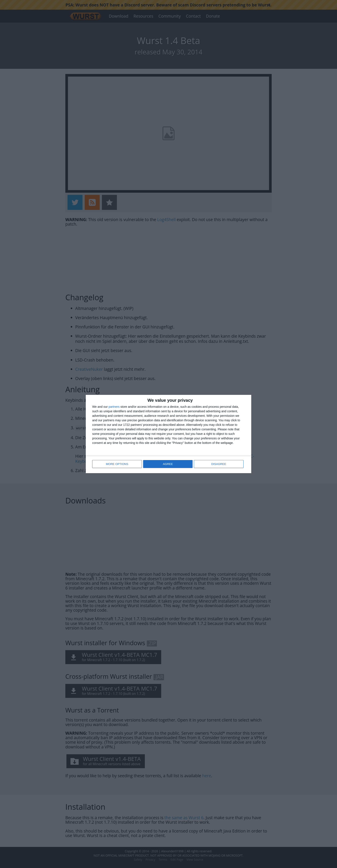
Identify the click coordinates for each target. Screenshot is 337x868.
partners (114, 407)
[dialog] (168, 434)
